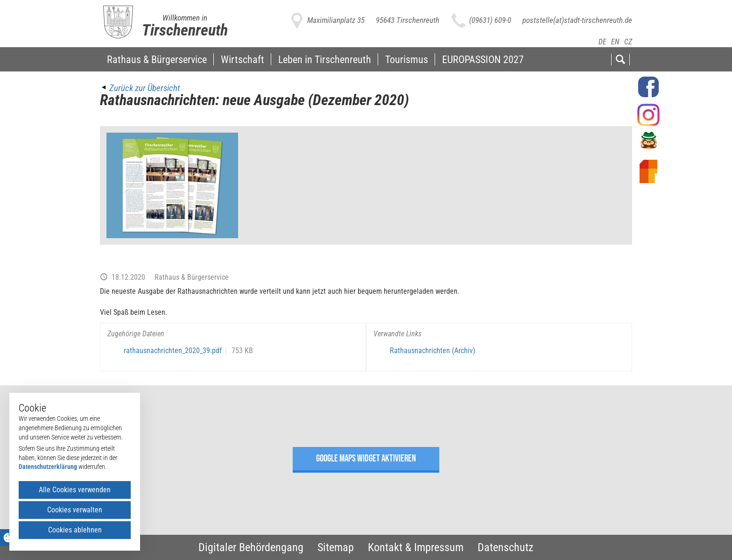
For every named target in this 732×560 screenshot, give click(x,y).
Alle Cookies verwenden (75, 490)
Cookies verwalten (75, 510)
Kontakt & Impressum (416, 547)
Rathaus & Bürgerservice (157, 59)
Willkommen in (185, 18)
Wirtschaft (243, 59)
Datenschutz (506, 547)
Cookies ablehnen (75, 530)
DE (602, 42)
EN (615, 42)
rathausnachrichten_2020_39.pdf (173, 351)
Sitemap (336, 547)
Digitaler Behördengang (251, 547)
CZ (628, 42)
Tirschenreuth (185, 30)
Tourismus (407, 59)
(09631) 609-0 (490, 20)
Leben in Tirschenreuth (325, 59)
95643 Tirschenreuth (408, 20)
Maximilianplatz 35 (336, 20)
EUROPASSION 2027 (483, 59)
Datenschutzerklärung (48, 467)
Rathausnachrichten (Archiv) (433, 351)
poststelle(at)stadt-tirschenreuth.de (577, 20)
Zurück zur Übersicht (144, 88)
